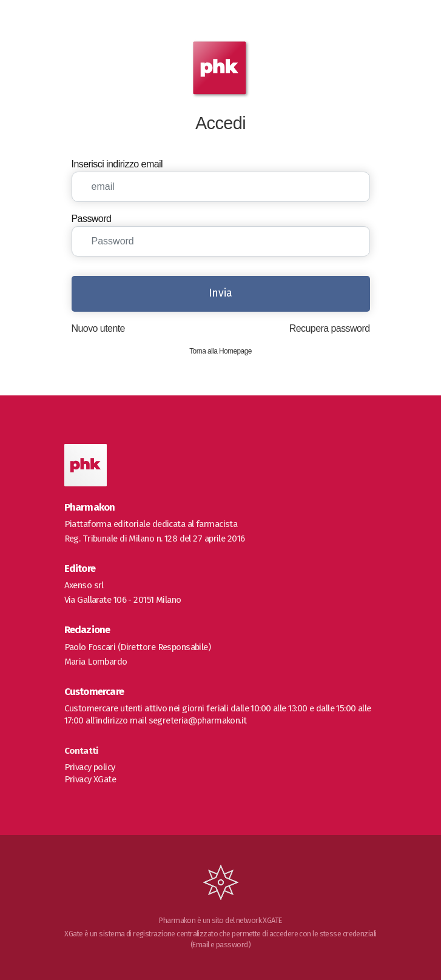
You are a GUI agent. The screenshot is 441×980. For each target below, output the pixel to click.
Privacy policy (90, 767)
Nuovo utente (98, 328)
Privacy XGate (90, 779)
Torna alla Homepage (220, 351)
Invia (220, 293)
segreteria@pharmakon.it (198, 720)
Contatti (81, 751)
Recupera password (330, 328)
